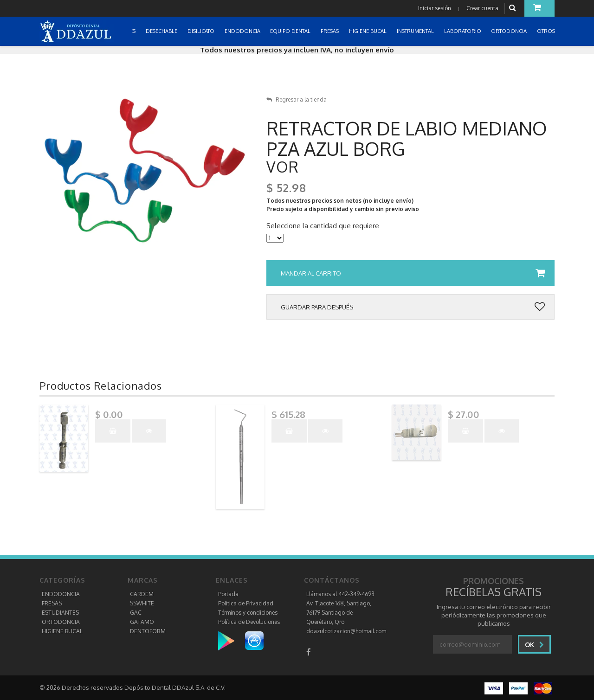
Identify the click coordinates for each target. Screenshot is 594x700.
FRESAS (52, 603)
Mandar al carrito (413, 273)
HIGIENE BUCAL (62, 631)
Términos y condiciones (248, 613)
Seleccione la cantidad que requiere (323, 226)
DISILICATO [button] (202, 31)
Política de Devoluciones (249, 622)
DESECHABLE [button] (162, 31)
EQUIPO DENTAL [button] (291, 31)
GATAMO (142, 622)
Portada (228, 594)
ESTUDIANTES (60, 613)
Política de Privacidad (246, 603)
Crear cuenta (482, 8)
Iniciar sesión (435, 8)
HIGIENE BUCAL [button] (368, 31)
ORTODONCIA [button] (510, 31)
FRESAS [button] (330, 31)
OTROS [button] (547, 31)
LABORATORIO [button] (463, 31)
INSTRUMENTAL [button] (416, 31)
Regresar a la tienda (297, 100)
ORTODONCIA (61, 622)
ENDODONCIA (61, 594)
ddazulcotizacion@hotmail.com (346, 631)
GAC (136, 613)
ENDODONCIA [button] (243, 31)
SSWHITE (142, 603)
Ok (534, 645)
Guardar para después (413, 307)
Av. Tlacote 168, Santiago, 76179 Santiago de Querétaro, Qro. (339, 613)
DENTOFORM (148, 631)
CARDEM (142, 594)
